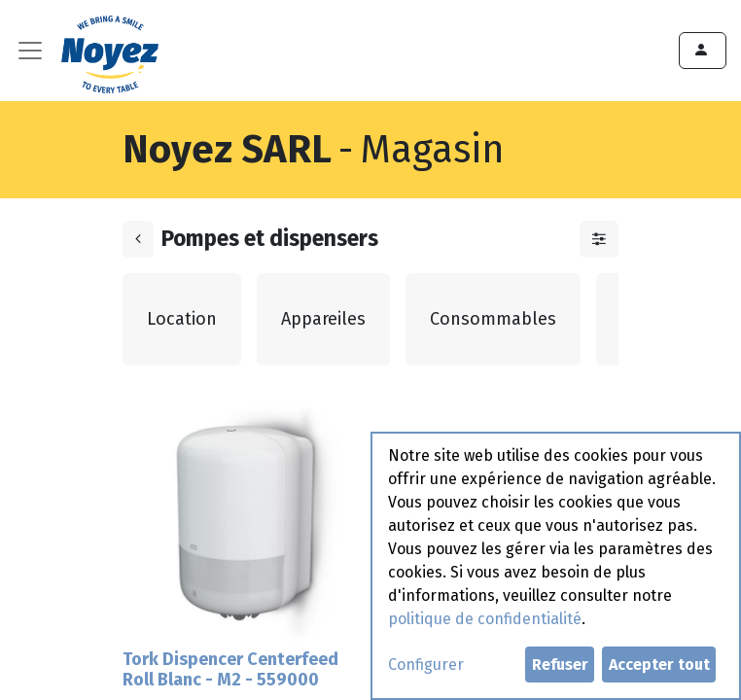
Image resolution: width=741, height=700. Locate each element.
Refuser (560, 665)
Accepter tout (659, 665)
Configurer (426, 665)
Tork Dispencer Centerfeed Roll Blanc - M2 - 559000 (230, 670)
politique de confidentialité (485, 619)
